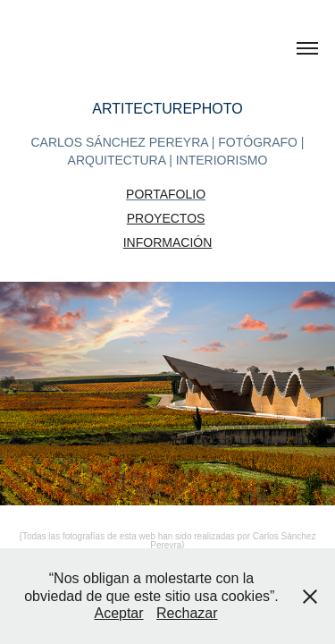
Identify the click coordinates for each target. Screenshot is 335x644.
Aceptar (118, 613)
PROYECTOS (166, 218)
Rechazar (187, 613)
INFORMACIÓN (168, 242)
